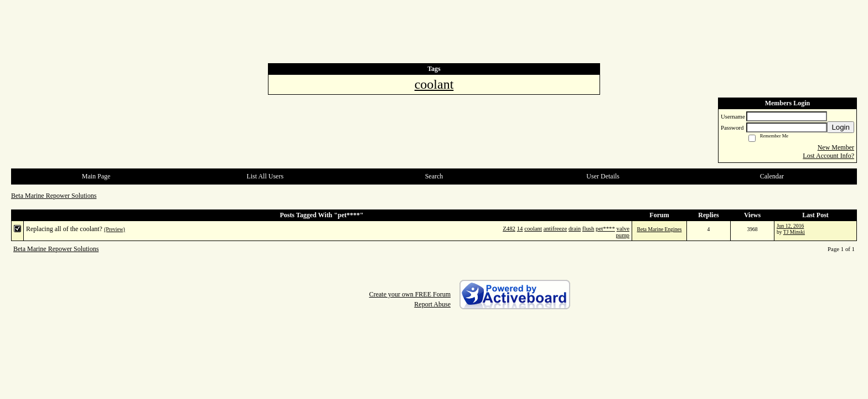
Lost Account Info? (828, 156)
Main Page (96, 176)
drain (575, 228)
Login (841, 127)
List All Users (265, 176)
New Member (836, 147)
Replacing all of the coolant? (64, 229)
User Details (603, 176)
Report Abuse (432, 304)
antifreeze (556, 228)
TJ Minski (794, 232)
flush (588, 228)
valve (623, 228)
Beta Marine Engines (660, 229)
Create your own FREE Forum (410, 294)
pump (622, 235)
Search (434, 176)
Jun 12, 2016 (790, 226)
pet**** (605, 228)
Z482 (509, 228)
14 (520, 228)
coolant (533, 228)
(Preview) (115, 229)
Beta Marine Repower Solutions (54, 196)
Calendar (772, 176)
